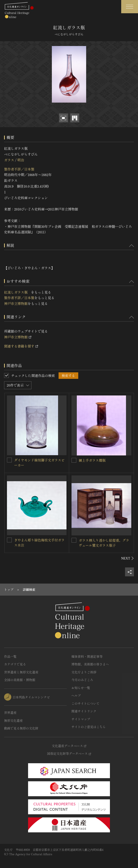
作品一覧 (10, 656)
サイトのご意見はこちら (89, 727)
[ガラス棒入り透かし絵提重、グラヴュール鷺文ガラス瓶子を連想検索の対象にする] (74, 540)
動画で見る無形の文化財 (21, 728)
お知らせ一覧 (81, 688)
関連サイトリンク (84, 711)
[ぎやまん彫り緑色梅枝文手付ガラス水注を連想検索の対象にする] (9, 540)
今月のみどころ (82, 680)
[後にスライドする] (128, 558)
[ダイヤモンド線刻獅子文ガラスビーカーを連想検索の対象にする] (9, 460)
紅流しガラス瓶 (18, 292)
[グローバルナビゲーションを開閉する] (130, 7)
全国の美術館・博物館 (20, 680)
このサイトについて (86, 703)
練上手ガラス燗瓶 (92, 460)
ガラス (9, 160)
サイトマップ (81, 719)
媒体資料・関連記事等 (87, 656)
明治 (21, 160)
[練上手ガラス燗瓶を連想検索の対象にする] (74, 460)
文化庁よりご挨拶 (84, 672)
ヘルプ (76, 695)
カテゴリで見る (15, 664)
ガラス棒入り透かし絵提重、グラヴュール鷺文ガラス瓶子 (104, 543)
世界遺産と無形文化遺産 (21, 672)
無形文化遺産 (13, 720)
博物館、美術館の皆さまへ (90, 664)
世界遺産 (10, 713)
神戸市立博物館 (16, 303)
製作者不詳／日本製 (19, 169)
